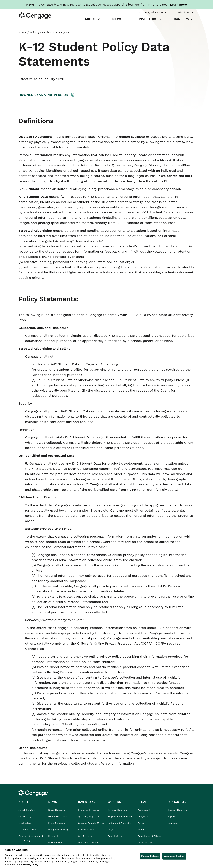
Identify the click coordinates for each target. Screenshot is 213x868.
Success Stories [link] (27, 830)
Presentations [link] (86, 830)
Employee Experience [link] (120, 816)
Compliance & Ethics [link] (149, 836)
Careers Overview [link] (118, 810)
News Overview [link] (57, 810)
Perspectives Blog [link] (58, 830)
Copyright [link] (143, 816)
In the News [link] (55, 843)
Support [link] (172, 816)
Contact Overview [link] (177, 810)
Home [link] (22, 32)
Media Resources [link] (58, 816)
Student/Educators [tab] (151, 12)
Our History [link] (25, 816)
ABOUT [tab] (90, 19)
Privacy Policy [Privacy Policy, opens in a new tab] (31, 865)
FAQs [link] (110, 830)
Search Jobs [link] (115, 836)
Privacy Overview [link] (41, 32)
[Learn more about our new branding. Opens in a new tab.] (178, 4)
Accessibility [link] (144, 810)
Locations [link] (173, 823)
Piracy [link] (141, 830)
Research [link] (53, 836)
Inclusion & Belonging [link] (120, 823)
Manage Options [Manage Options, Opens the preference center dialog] (150, 856)
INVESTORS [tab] (148, 19)
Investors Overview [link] (89, 810)
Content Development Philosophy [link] (31, 838)
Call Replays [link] (85, 836)
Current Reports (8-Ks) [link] (91, 823)
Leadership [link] (25, 823)
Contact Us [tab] (182, 12)
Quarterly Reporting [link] (89, 816)
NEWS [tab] (117, 19)
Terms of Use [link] (145, 843)
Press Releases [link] (56, 823)
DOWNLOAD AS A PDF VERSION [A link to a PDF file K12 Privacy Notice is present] (43, 95)
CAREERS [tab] (181, 19)
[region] (106, 856)
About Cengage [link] (27, 810)
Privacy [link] (142, 823)
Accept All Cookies (174, 856)
